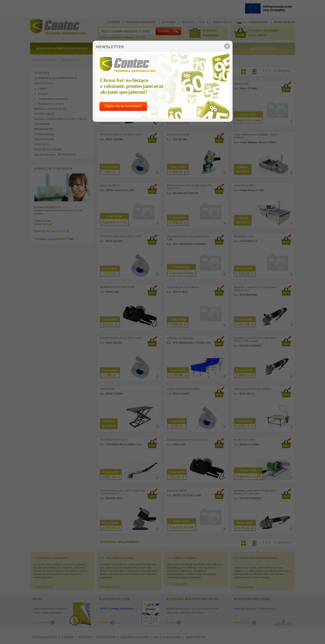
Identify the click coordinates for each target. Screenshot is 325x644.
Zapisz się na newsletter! (123, 106)
